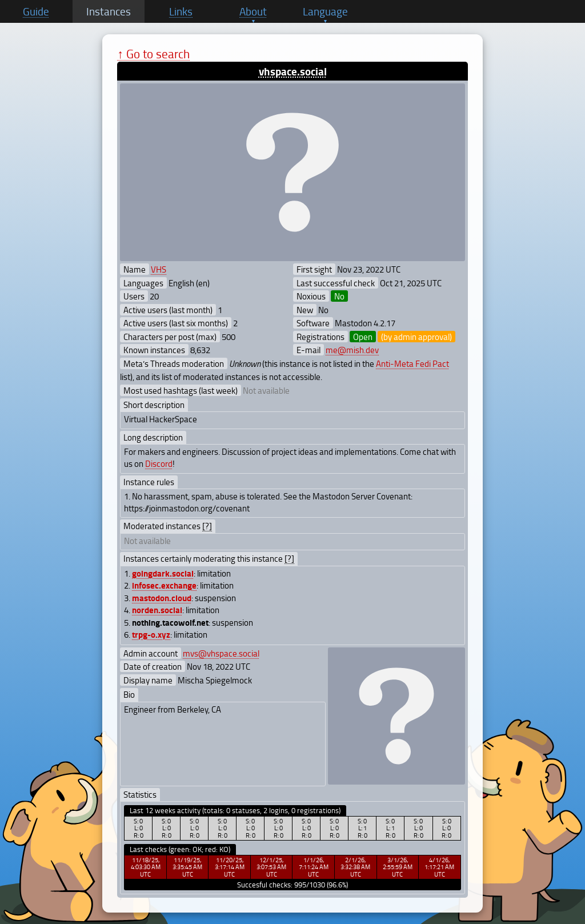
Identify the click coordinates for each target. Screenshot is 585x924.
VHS (159, 269)
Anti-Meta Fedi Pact (412, 363)
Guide (36, 11)
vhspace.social (293, 71)
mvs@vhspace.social (221, 653)
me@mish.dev (352, 350)
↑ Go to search (153, 53)
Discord (159, 463)
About (253, 11)
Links (181, 11)
